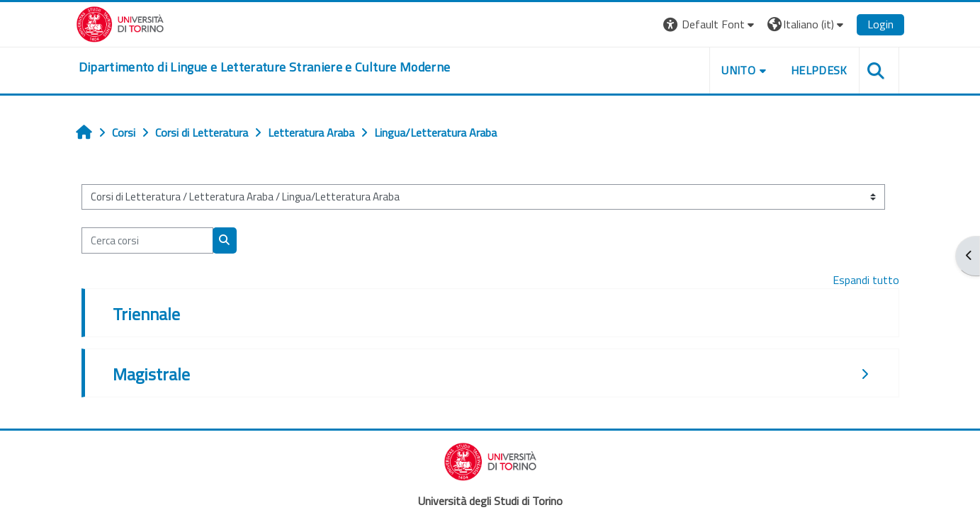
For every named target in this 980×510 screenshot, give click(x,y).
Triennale (146, 314)
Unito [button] (738, 70)
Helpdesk (819, 70)
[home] (265, 67)
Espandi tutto (866, 280)
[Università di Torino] (120, 23)
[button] (710, 24)
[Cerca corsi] (147, 240)
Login (880, 24)
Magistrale (151, 374)
